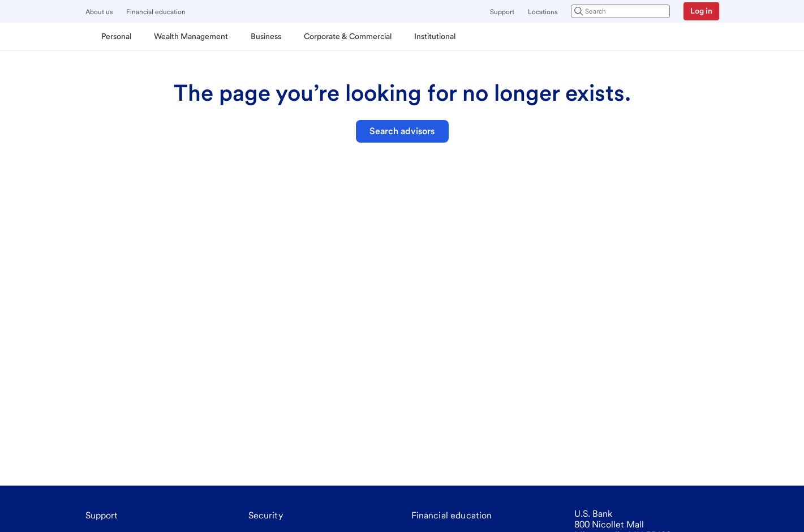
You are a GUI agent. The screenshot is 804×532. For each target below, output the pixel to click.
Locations (543, 12)
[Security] (266, 516)
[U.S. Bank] (88, 36)
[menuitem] (116, 36)
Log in (701, 11)
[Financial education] (452, 516)
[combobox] (620, 11)
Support (502, 12)
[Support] (102, 516)
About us (99, 12)
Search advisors (402, 131)
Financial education (156, 12)
